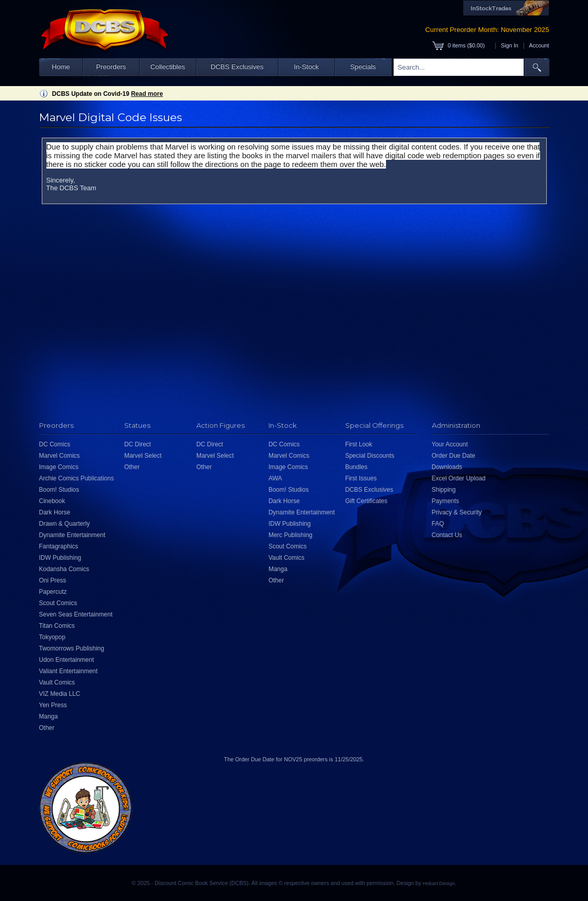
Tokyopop (52, 637)
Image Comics (59, 467)
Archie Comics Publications (77, 478)
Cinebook (52, 501)
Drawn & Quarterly (65, 524)
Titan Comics (57, 626)
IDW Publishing (60, 558)
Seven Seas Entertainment (76, 614)
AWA (275, 478)
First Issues (361, 478)
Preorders (111, 67)
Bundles (356, 467)
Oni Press (53, 580)
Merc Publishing (290, 535)
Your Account (450, 444)
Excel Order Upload (459, 478)
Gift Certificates (366, 501)
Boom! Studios (59, 490)
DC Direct (138, 444)
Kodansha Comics (64, 569)
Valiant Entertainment (69, 671)
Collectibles (168, 67)
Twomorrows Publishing (72, 648)
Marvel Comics (60, 456)
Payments (446, 501)
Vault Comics (57, 682)
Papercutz (53, 592)
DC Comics (55, 444)
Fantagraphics (59, 546)
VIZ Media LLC (60, 694)
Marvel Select (143, 456)
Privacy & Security (457, 512)
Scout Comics (58, 603)
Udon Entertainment (67, 660)
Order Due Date (454, 456)
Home (61, 67)
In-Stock (306, 67)
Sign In (510, 45)
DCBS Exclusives (237, 67)
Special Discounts (370, 456)
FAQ (438, 524)
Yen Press (53, 705)
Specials (363, 67)
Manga (49, 716)
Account (539, 45)
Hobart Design (439, 883)
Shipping (444, 490)
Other (47, 728)
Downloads (447, 467)
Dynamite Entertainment (72, 535)
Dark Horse (55, 512)
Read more (147, 94)
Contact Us (447, 535)
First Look (359, 444)
